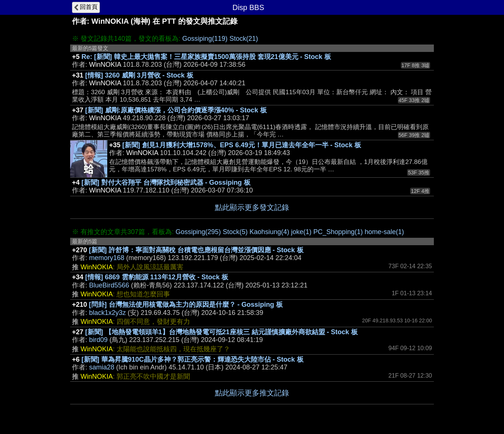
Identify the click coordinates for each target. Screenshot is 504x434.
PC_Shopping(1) (338, 232)
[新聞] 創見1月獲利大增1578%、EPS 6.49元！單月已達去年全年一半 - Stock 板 (242, 145)
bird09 (98, 340)
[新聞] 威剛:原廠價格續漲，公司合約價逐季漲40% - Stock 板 (176, 110)
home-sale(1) (384, 232)
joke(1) (301, 232)
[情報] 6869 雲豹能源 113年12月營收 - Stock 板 (157, 277)
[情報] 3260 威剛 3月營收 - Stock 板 (139, 75)
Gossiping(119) (205, 39)
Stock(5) (235, 232)
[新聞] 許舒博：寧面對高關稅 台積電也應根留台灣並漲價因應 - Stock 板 (196, 250)
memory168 (107, 258)
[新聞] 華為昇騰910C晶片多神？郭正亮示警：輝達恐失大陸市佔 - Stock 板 (193, 359)
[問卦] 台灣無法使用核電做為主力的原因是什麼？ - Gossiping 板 (186, 305)
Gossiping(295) (198, 232)
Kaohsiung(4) (269, 232)
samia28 (102, 367)
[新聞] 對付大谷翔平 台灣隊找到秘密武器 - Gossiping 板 (166, 183)
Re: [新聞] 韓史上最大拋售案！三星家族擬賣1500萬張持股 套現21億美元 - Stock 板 (206, 57)
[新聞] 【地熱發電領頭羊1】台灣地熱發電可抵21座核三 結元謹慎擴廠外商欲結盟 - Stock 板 (222, 332)
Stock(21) (244, 39)
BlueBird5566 (109, 285)
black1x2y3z (107, 313)
